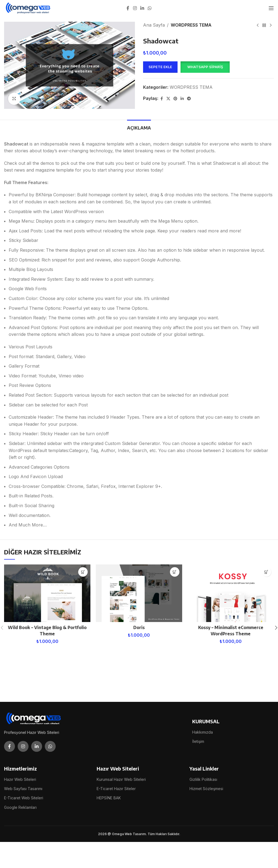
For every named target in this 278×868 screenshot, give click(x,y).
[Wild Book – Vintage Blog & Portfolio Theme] (47, 593)
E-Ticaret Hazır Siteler (116, 789)
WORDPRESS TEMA (191, 25)
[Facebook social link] (128, 8)
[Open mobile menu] (271, 8)
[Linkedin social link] (142, 8)
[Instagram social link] (135, 8)
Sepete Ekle (160, 67)
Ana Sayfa (154, 25)
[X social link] (168, 99)
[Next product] (271, 26)
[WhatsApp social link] (150, 8)
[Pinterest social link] (175, 99)
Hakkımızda (203, 732)
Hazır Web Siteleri (20, 779)
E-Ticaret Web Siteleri (24, 798)
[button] (205, 67)
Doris (139, 627)
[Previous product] (258, 26)
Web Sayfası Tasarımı (23, 789)
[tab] (139, 127)
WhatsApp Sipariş (205, 67)
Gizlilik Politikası (203, 779)
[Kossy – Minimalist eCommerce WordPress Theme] (231, 593)
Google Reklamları (20, 807)
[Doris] (139, 593)
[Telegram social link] (189, 99)
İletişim (198, 741)
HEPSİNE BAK (109, 798)
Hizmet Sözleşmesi (206, 789)
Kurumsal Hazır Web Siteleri (121, 779)
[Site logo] (28, 8)
